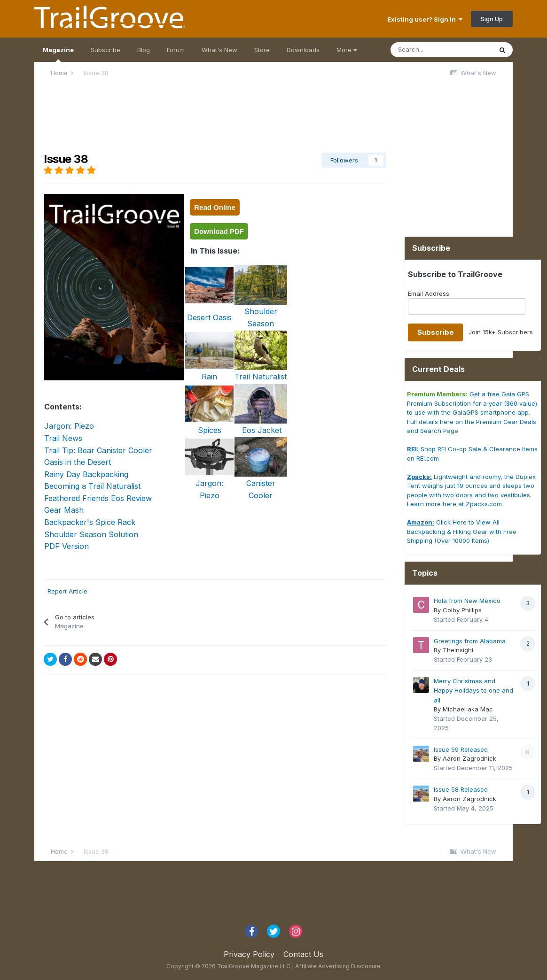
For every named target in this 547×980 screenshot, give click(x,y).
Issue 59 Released (461, 749)
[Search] (441, 50)
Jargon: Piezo (69, 426)
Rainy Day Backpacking (86, 474)
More (347, 50)
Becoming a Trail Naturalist (92, 486)
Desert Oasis (209, 317)
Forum (176, 50)
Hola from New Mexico (467, 601)
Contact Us (303, 954)
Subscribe (105, 50)
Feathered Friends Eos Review (98, 498)
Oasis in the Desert (78, 462)
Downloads (303, 50)
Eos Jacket (261, 430)
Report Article (67, 591)
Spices (210, 430)
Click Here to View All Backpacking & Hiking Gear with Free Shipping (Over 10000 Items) (462, 531)
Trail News (63, 438)
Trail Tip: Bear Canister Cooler (98, 450)
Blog (144, 50)
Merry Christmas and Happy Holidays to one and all (473, 691)
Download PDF (219, 231)
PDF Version (66, 546)
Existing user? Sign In (425, 19)
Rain (209, 377)
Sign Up (492, 19)
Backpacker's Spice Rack (90, 522)
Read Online (215, 207)
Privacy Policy (249, 954)
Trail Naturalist (261, 377)
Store (262, 50)
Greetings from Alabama (470, 641)
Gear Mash (64, 510)
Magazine (58, 54)
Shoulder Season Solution (91, 534)
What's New (219, 50)
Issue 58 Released (461, 789)
